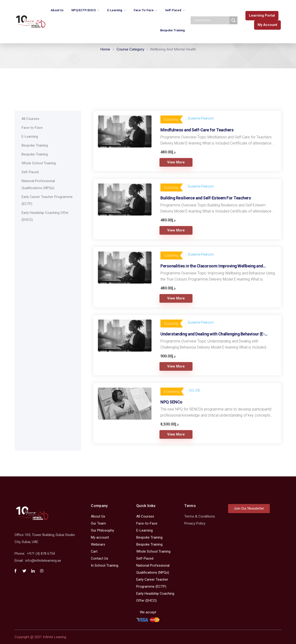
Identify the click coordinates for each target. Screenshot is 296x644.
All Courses (30, 119)
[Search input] (211, 20)
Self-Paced (173, 10)
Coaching (171, 119)
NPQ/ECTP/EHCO (84, 10)
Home (105, 49)
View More (176, 162)
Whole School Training (39, 163)
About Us (57, 10)
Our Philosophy (102, 530)
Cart (94, 551)
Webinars (98, 544)
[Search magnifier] (233, 20)
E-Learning (115, 10)
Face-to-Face (144, 10)
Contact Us (100, 558)
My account (100, 537)
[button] (262, 16)
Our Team (98, 523)
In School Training (105, 565)
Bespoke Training (172, 30)
